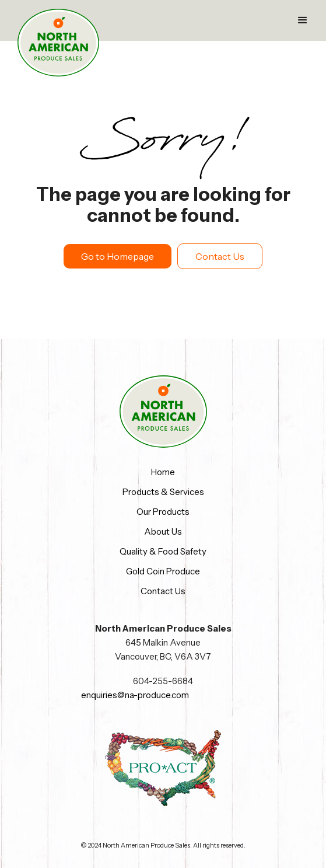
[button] (303, 20)
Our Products (163, 512)
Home (163, 472)
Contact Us (220, 256)
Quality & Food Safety (163, 551)
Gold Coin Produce (163, 571)
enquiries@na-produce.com (135, 695)
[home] (58, 43)
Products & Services (163, 492)
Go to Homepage (118, 256)
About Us (163, 531)
